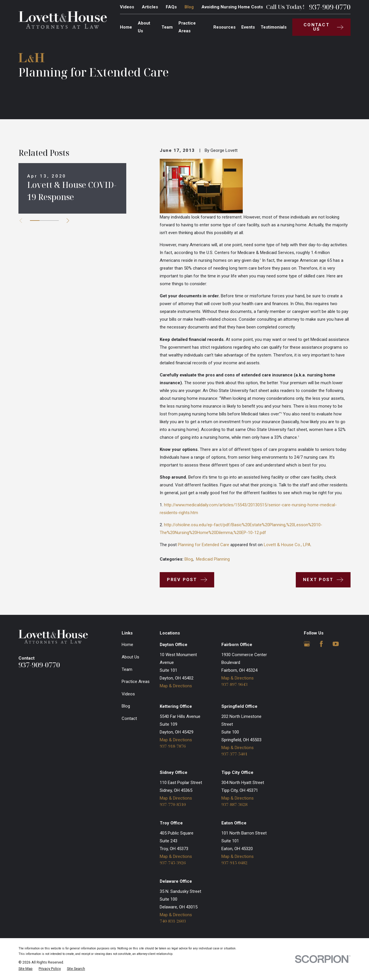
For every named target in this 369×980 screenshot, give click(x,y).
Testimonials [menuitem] (274, 27)
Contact (129, 718)
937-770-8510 (173, 804)
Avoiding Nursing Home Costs (232, 7)
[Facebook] (321, 644)
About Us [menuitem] (144, 27)
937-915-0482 (234, 863)
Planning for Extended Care (204, 545)
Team (127, 669)
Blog (189, 7)
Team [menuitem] (167, 27)
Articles (150, 7)
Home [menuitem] (126, 27)
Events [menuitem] (248, 27)
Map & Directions (176, 686)
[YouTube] (336, 644)
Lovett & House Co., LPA (287, 545)
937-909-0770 (330, 7)
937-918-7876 (173, 746)
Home (127, 645)
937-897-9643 (234, 684)
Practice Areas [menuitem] (187, 27)
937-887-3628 (234, 804)
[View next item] (68, 221)
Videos (127, 7)
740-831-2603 (173, 921)
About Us (130, 657)
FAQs (171, 7)
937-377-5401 (234, 754)
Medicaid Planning (213, 559)
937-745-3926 (173, 863)
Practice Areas (136, 682)
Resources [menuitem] (224, 27)
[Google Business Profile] (307, 644)
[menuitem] (26, 969)
